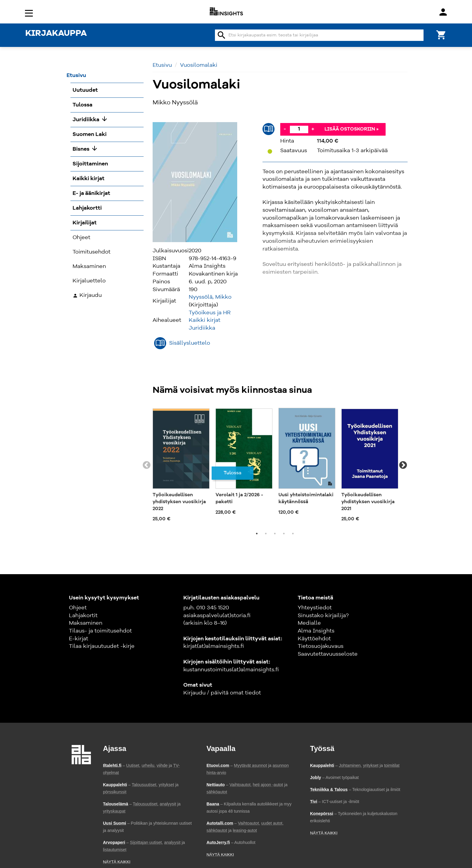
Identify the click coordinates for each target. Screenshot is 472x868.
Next (403, 465)
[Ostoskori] (441, 34)
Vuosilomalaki (199, 65)
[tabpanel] (181, 465)
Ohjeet (78, 608)
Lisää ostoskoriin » (352, 129)
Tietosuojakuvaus (321, 646)
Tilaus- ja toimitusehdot (100, 631)
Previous (147, 465)
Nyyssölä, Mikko (210, 297)
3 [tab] (275, 534)
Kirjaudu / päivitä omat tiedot (222, 693)
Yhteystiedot (315, 608)
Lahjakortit (83, 616)
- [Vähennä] (285, 129)
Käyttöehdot (314, 639)
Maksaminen (86, 623)
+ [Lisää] (313, 129)
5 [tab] (293, 534)
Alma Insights (316, 631)
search (222, 35)
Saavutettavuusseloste (328, 654)
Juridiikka (202, 328)
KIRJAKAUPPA (56, 34)
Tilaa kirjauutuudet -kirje (102, 646)
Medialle (309, 623)
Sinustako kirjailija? (323, 616)
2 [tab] (266, 534)
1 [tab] (257, 534)
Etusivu (162, 65)
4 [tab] (284, 534)
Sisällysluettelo (190, 343)
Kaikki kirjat (205, 320)
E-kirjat (79, 639)
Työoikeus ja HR (210, 313)
